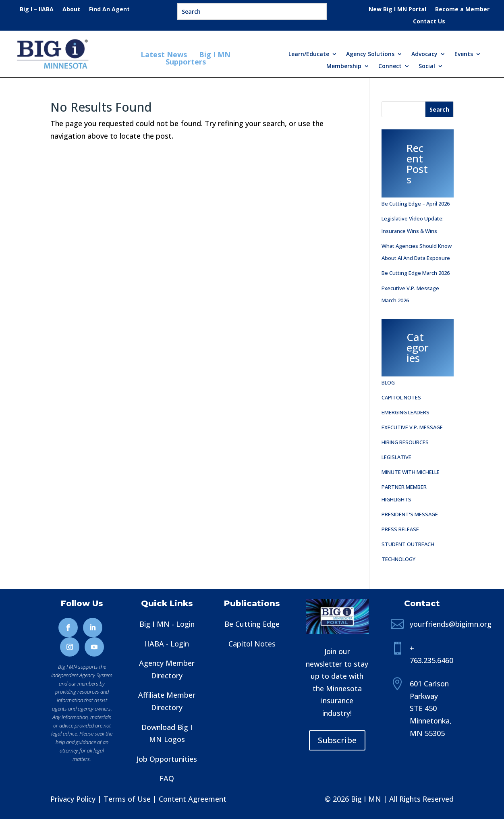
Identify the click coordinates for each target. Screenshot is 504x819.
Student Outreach (408, 544)
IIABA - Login (167, 644)
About (71, 10)
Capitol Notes (401, 397)
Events (464, 54)
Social (427, 67)
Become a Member (462, 10)
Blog (388, 382)
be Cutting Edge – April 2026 (416, 204)
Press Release (400, 529)
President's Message (410, 514)
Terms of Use (127, 799)
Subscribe (337, 740)
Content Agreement (193, 799)
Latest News (165, 54)
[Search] (439, 109)
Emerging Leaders (405, 412)
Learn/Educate (309, 54)
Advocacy (424, 54)
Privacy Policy (73, 799)
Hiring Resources (405, 442)
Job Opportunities (167, 759)
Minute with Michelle (411, 472)
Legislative (396, 457)
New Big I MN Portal (397, 10)
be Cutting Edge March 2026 (416, 273)
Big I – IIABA (37, 10)
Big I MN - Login (167, 624)
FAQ (167, 778)
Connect (390, 67)
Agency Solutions (370, 54)
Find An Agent (109, 10)
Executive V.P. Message (412, 427)
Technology (398, 559)
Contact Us (429, 22)
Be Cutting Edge (252, 624)
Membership (344, 67)
